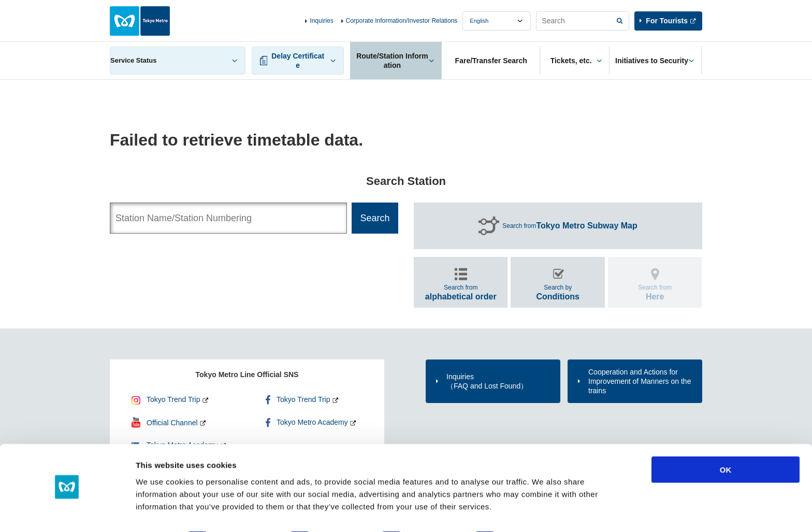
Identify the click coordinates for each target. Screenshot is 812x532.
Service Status (134, 60)
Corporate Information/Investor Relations (402, 21)
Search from (570, 226)
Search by (558, 292)
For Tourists (667, 21)
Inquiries (321, 21)
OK (726, 441)
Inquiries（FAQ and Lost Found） (487, 381)
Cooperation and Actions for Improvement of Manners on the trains (640, 381)
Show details (543, 512)
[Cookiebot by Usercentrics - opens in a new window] (67, 512)
